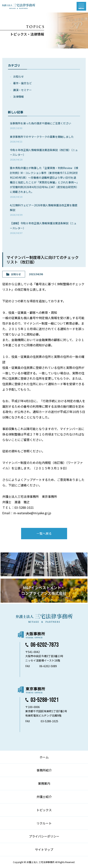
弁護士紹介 (44, 797)
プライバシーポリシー (44, 836)
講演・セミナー (22, 90)
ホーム (44, 757)
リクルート (44, 823)
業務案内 (44, 783)
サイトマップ (44, 849)
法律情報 (18, 97)
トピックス (44, 810)
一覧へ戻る (44, 533)
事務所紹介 (44, 770)
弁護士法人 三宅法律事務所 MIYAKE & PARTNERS (19, 6)
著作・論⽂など (22, 83)
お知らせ (18, 76)
